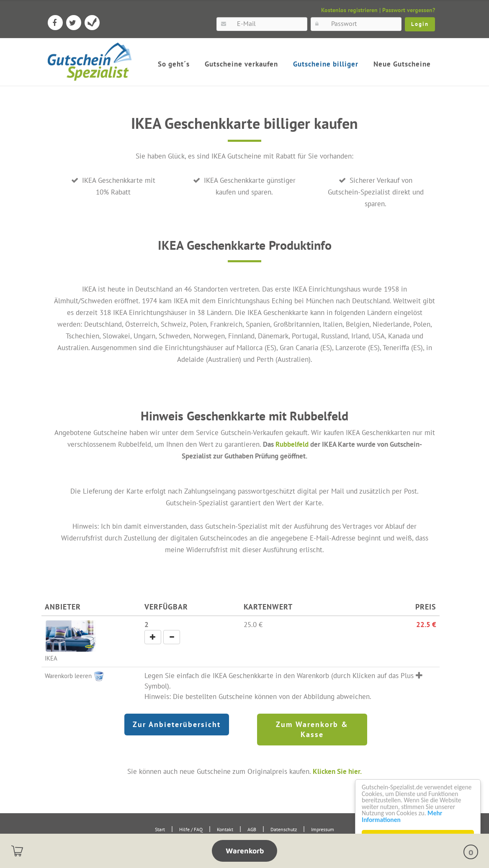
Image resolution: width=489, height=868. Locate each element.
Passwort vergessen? (409, 10)
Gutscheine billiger (326, 64)
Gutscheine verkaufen (241, 64)
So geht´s (174, 64)
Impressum (323, 829)
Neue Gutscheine (402, 64)
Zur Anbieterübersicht (177, 724)
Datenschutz (284, 829)
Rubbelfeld (292, 444)
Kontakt (225, 829)
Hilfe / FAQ (191, 829)
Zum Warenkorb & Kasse (312, 729)
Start (160, 829)
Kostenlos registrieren (349, 10)
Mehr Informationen (392, 819)
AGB (252, 829)
